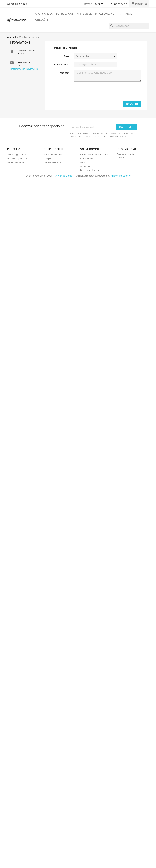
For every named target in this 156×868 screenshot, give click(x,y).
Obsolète (42, 20)
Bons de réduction (90, 170)
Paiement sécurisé (53, 154)
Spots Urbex (44, 14)
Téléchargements (16, 154)
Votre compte (90, 149)
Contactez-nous (17, 4)
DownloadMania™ (65, 176)
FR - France (125, 14)
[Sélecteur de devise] (99, 4)
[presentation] (118, 92)
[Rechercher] (129, 26)
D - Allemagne (105, 14)
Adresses (85, 166)
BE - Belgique (65, 14)
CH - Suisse (84, 14)
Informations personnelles (94, 154)
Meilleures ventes (16, 162)
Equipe (47, 158)
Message (65, 73)
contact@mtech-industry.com (24, 69)
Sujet (67, 56)
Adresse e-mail (62, 65)
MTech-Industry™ (121, 176)
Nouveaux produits (17, 158)
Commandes (87, 158)
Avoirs (83, 162)
